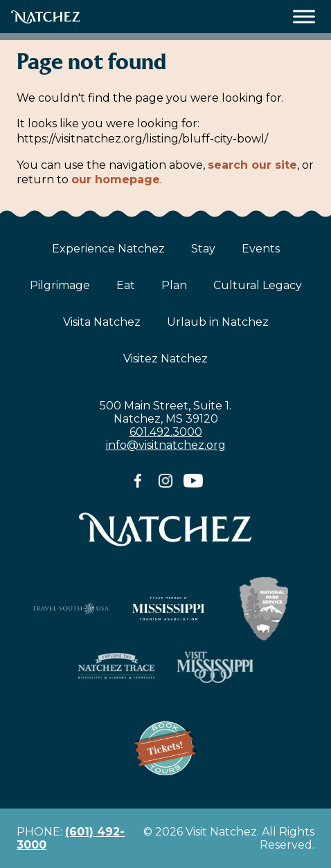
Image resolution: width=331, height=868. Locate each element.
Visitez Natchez (165, 359)
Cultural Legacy (258, 285)
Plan (174, 285)
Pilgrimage (60, 285)
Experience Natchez (108, 249)
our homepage (116, 179)
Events (261, 249)
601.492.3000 (166, 432)
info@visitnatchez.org (166, 445)
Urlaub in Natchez (218, 322)
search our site (252, 165)
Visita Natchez (102, 322)
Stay (203, 249)
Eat (126, 285)
